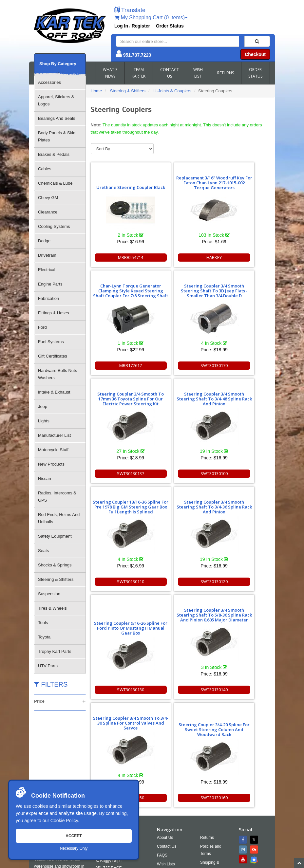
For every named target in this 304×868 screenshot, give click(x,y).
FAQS (162, 753)
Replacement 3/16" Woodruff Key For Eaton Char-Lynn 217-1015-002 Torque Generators (180, 180)
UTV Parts (48, 666)
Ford (42, 327)
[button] (130, 11)
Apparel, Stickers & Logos (56, 100)
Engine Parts (50, 284)
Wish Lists (166, 762)
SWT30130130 (241, 473)
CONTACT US (170, 73)
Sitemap (104, 863)
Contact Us (167, 745)
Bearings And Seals (57, 118)
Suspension (49, 594)
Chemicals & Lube (55, 183)
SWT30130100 (241, 365)
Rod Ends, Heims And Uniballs (59, 518)
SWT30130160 (241, 582)
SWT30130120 (180, 473)
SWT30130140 (119, 582)
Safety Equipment (55, 536)
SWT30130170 (119, 365)
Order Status (170, 26)
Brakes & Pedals (54, 154)
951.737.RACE (109, 766)
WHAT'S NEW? (110, 73)
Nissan (45, 479)
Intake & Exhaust (54, 392)
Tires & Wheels (52, 608)
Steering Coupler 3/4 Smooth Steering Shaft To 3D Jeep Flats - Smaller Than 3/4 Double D (119, 288)
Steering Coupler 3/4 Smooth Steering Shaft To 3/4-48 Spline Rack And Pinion (241, 288)
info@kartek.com (175, 850)
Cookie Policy (64, 821)
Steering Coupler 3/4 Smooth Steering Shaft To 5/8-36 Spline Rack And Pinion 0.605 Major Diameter (119, 502)
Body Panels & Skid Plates (57, 136)
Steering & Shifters (56, 579)
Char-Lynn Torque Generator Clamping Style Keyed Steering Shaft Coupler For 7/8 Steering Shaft (241, 178)
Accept (74, 836)
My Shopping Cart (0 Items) (151, 18)
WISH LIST (198, 73)
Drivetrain (47, 255)
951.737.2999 (133, 775)
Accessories (49, 82)
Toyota (44, 637)
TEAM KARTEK (139, 73)
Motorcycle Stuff (53, 450)
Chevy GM (48, 198)
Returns (207, 736)
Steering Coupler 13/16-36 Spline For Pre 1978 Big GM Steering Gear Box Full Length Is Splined (119, 396)
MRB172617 (241, 257)
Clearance (48, 212)
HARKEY (180, 257)
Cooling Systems (54, 226)
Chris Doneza (185, 863)
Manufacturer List (54, 435)
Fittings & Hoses (54, 313)
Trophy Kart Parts (55, 651)
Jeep (43, 406)
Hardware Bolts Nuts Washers (57, 374)
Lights (44, 421)
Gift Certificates (53, 356)
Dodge (44, 241)
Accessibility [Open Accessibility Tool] (216, 777)
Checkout (255, 54)
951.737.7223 (137, 55)
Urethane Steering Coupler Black (119, 185)
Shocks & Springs (55, 565)
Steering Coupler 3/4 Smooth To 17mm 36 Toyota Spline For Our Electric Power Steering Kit (180, 286)
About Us (165, 736)
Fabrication (48, 298)
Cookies (164, 771)
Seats (43, 551)
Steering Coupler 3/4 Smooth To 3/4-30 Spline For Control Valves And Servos (180, 504)
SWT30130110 (119, 473)
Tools (43, 623)
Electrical (47, 270)
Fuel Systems (51, 342)
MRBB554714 (119, 257)
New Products (51, 464)
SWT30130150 (180, 582)
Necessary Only (74, 848)
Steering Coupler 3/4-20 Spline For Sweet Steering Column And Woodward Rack (241, 511)
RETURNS (226, 73)
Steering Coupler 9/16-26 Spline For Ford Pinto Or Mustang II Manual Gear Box (241, 409)
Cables (45, 169)
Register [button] (141, 26)
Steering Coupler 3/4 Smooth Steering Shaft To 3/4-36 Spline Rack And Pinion (180, 396)
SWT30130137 (180, 365)
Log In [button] (121, 26)
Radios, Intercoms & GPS (57, 497)
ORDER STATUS (255, 73)
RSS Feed (214, 785)
